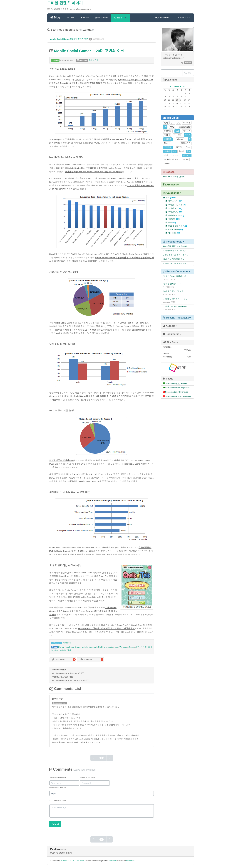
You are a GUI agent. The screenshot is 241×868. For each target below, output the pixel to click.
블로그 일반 (175, 201)
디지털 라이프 (176, 215)
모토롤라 (168, 147)
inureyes (113, 861)
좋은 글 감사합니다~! (172, 284)
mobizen (67, 643)
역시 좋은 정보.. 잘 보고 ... (174, 291)
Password (88, 777)
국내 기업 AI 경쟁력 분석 (174, 259)
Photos (167, 143)
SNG (100, 647)
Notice (85, 18)
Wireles (180, 139)
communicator (185, 127)
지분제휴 (187, 131)
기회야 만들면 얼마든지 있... (175, 299)
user (116, 647)
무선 (56, 650)
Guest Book (101, 18)
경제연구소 (175, 155)
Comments (86, 660)
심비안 (167, 151)
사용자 (63, 650)
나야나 (167, 135)
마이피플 (168, 139)
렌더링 (188, 135)
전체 (171, 198)
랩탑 (166, 155)
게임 (137, 647)
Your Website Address (58, 788)
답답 (179, 123)
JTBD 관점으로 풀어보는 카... (176, 255)
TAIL (177, 131)
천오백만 (168, 131)
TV (165, 127)
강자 (172, 123)
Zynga (131, 647)
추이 (189, 151)
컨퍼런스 (187, 155)
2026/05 (177, 87)
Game (78, 647)
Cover (71, 18)
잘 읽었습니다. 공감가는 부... (175, 276)
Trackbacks (58, 660)
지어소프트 (186, 143)
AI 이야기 (174, 233)
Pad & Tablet (175, 230)
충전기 (181, 151)
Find (188, 73)
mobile (85, 647)
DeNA (61, 647)
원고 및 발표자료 (178, 226)
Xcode (167, 164)
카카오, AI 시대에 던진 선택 (175, 264)
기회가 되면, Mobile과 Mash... (176, 306)
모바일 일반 (176, 212)
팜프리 (179, 147)
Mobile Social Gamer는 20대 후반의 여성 (69, 39)
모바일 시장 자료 (177, 205)
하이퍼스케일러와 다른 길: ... (175, 251)
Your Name (58, 777)
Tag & (120, 18)
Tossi (188, 147)
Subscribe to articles (176, 383)
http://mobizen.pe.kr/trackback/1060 (68, 673)
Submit (55, 824)
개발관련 (174, 219)
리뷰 (172, 223)
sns (105, 647)
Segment (93, 647)
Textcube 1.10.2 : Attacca (72, 861)
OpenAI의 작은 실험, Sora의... (176, 246)
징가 (69, 650)
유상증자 (177, 135)
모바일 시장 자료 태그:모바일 (176, 159)
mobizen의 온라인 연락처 (174, 177)
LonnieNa (131, 861)
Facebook (69, 647)
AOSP (173, 127)
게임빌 (144, 647)
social (111, 647)
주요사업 (187, 123)
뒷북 (166, 123)
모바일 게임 (94, 60)
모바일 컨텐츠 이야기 (65, 3)
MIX (174, 151)
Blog (55, 18)
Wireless (123, 647)
